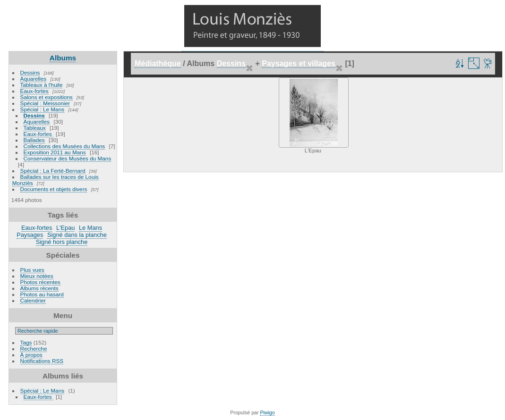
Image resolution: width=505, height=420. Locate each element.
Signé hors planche (62, 242)
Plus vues (32, 270)
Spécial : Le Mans (43, 109)
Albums (63, 58)
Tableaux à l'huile (42, 85)
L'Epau (65, 228)
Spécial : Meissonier (45, 103)
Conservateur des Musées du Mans (68, 158)
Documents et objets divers (54, 189)
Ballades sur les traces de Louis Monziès (56, 180)
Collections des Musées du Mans (64, 146)
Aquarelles (34, 79)
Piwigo (267, 412)
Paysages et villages (299, 63)
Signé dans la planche (77, 235)
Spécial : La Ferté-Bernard (53, 171)
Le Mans (90, 228)
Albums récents (39, 288)
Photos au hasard (42, 294)
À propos (31, 355)
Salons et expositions (47, 97)
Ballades (34, 140)
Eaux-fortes (34, 91)
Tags (26, 342)
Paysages (30, 235)
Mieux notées (37, 276)
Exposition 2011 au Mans (55, 152)
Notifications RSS (42, 361)
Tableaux (35, 128)
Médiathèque (158, 63)
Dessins (30, 72)
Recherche (34, 349)
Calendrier (33, 300)
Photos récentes (40, 282)
